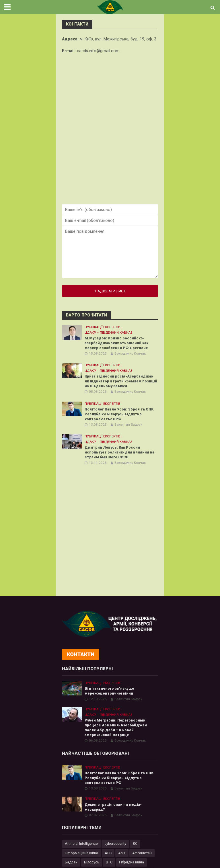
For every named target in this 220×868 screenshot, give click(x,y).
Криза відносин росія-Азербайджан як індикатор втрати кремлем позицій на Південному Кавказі (121, 381)
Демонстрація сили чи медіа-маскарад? (113, 807)
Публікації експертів (103, 327)
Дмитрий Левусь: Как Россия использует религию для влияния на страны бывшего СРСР (119, 452)
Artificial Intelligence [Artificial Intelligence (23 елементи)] (81, 843)
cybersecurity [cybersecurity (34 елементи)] (115, 843)
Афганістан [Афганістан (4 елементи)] (142, 853)
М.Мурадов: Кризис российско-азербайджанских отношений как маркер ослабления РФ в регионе (117, 343)
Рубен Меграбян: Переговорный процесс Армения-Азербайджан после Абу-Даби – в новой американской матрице (116, 728)
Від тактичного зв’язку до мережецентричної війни (109, 691)
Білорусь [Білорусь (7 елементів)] (92, 862)
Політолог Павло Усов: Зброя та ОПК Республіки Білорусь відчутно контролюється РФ (119, 414)
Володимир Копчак (130, 353)
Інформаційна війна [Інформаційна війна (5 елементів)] (81, 853)
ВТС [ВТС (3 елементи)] (109, 862)
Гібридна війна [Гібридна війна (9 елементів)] (132, 862)
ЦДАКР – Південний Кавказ (109, 333)
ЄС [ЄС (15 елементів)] (135, 843)
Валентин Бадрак (128, 425)
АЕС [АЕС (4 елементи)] (108, 853)
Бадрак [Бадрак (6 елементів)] (71, 862)
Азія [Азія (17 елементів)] (122, 853)
